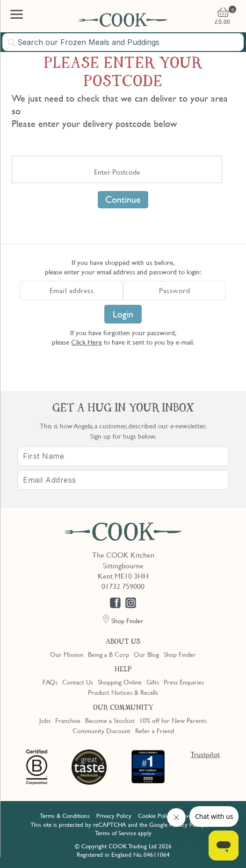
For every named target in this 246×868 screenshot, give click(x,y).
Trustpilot (205, 754)
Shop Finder (180, 654)
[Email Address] (123, 480)
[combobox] (123, 42)
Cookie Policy (155, 816)
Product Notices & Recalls (123, 692)
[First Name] (123, 456)
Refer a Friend (155, 730)
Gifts (153, 682)
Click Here (87, 342)
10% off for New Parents (173, 720)
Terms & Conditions (65, 816)
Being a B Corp (109, 654)
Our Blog (146, 654)
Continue (123, 199)
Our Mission (67, 654)
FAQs (50, 682)
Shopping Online (120, 682)
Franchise (68, 720)
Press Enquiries (184, 682)
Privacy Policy (114, 816)
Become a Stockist (110, 720)
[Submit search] (12, 43)
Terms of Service (116, 833)
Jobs (45, 720)
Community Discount (101, 730)
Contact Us (78, 682)
